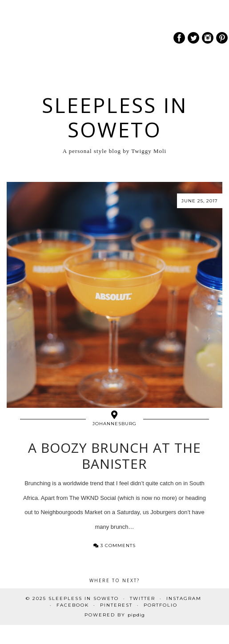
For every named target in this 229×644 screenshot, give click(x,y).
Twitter (143, 598)
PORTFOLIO (161, 605)
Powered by (115, 615)
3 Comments (114, 545)
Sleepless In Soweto (115, 117)
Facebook (73, 605)
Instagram (184, 598)
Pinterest (116, 605)
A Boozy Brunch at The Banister (114, 456)
